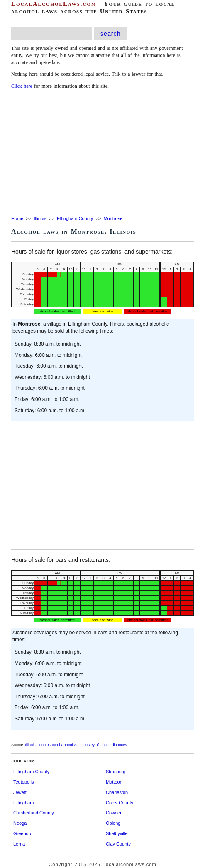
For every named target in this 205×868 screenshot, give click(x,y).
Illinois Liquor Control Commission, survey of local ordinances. (77, 745)
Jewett (20, 792)
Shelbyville (117, 833)
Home (17, 218)
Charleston (117, 792)
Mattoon (114, 782)
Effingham (23, 803)
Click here (22, 86)
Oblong (113, 823)
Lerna (19, 844)
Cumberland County (34, 813)
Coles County (120, 803)
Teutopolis (24, 782)
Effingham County (75, 218)
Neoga (20, 823)
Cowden (114, 813)
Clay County (118, 844)
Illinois (40, 218)
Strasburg (116, 772)
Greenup (22, 833)
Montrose (113, 218)
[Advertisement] (102, 153)
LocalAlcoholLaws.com (54, 4)
